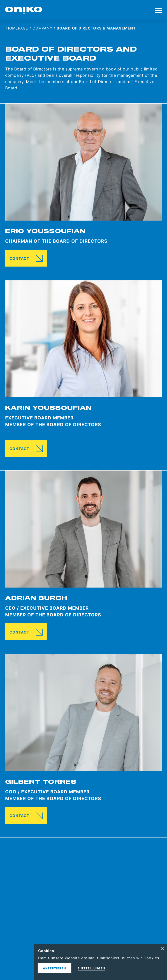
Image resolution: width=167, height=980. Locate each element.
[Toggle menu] (158, 10)
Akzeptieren (55, 968)
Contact (19, 258)
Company (42, 28)
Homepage (17, 28)
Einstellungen (91, 968)
